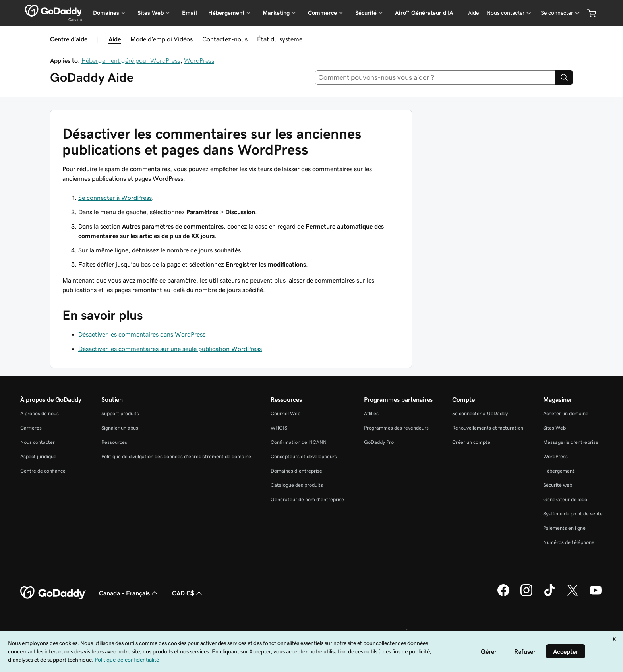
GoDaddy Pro (379, 442)
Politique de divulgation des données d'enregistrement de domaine (176, 456)
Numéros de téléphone (569, 542)
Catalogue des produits (297, 485)
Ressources (114, 442)
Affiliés (371, 413)
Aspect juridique (38, 456)
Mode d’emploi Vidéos (162, 39)
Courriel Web (285, 413)
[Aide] (473, 13)
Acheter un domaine (566, 413)
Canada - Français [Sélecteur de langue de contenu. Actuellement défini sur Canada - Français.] (129, 593)
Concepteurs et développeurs (304, 456)
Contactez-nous (225, 39)
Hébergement (559, 471)
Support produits (120, 413)
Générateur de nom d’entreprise (307, 499)
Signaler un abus (120, 428)
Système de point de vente (573, 514)
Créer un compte (471, 442)
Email (190, 13)
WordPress (199, 60)
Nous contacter (38, 442)
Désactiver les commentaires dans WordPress (142, 334)
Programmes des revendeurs (396, 428)
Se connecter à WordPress (115, 198)
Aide (115, 39)
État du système (280, 39)
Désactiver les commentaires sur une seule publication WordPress (170, 349)
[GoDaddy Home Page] (53, 593)
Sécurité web (558, 485)
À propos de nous (40, 413)
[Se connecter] (561, 13)
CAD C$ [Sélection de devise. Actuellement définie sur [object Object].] (188, 593)
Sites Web (554, 428)
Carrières (31, 428)
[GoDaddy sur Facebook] (503, 595)
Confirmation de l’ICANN (299, 442)
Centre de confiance (43, 471)
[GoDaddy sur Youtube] (596, 595)
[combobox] (435, 77)
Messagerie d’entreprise (571, 442)
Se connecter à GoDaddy (480, 413)
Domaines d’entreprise (296, 471)
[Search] (564, 77)
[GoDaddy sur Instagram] (526, 595)
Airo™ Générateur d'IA (424, 13)
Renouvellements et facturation (488, 428)
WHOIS (279, 428)
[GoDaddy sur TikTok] (549, 595)
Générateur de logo (565, 499)
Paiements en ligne (564, 528)
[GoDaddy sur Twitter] (573, 595)
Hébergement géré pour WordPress (131, 60)
